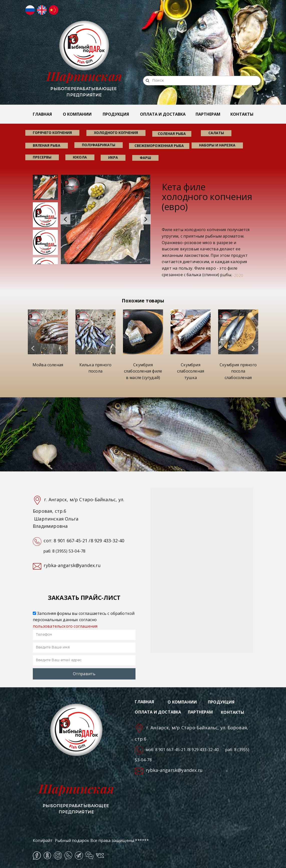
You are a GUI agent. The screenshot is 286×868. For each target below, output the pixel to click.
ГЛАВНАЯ (42, 114)
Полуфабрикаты (99, 145)
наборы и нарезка (217, 145)
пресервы (42, 157)
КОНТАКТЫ (242, 114)
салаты (216, 133)
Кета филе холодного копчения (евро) (207, 197)
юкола (80, 157)
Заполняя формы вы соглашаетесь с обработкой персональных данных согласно (84, 620)
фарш (145, 158)
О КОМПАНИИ (77, 114)
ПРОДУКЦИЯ (116, 114)
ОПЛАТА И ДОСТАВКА (163, 114)
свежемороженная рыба (159, 146)
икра (113, 157)
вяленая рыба (47, 145)
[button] (65, 219)
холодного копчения (116, 133)
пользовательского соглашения (65, 626)
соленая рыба (172, 134)
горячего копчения (52, 133)
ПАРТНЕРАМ (208, 114)
